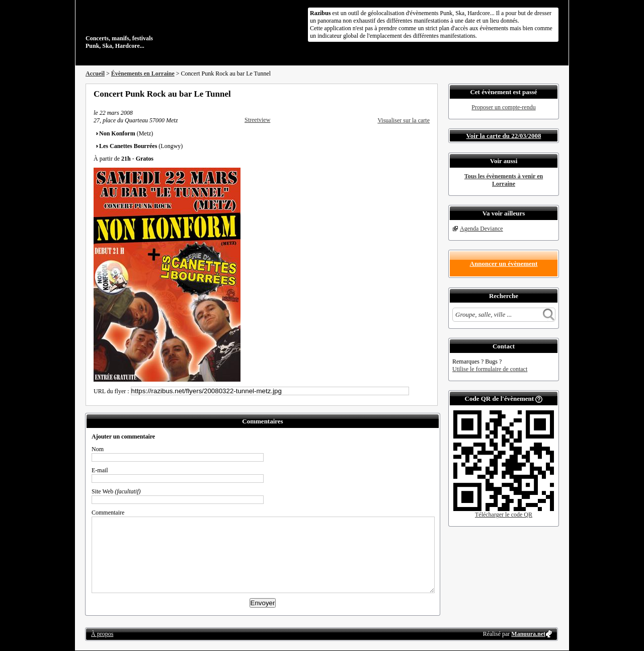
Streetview (257, 120)
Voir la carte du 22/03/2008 (504, 136)
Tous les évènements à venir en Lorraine (504, 180)
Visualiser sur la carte (404, 120)
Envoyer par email (413, 94)
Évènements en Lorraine (143, 74)
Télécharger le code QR (504, 515)
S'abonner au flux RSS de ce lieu (426, 94)
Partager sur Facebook (385, 94)
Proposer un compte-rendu (503, 107)
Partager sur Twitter (399, 94)
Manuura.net (528, 634)
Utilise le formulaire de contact (490, 369)
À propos (102, 634)
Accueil (95, 74)
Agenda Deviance (481, 229)
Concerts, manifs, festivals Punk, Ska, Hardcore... (151, 27)
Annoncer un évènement (504, 264)
